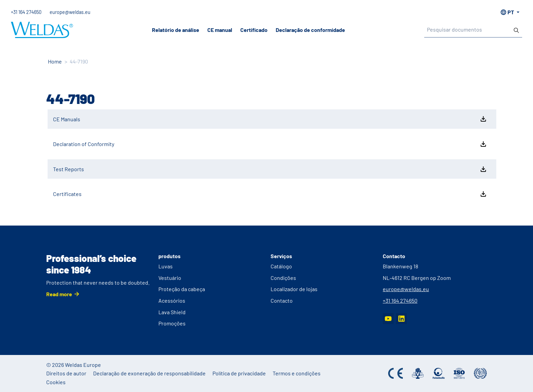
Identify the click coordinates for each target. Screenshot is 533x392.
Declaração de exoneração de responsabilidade (149, 373)
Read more (59, 294)
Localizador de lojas (294, 289)
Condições (283, 278)
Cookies (56, 382)
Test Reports (270, 169)
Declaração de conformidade (310, 30)
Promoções (172, 323)
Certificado (254, 30)
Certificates (270, 194)
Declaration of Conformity (270, 144)
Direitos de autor (66, 373)
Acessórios (172, 300)
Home (55, 61)
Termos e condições (297, 373)
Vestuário (170, 278)
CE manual (220, 30)
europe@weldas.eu (70, 12)
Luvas (166, 266)
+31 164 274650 (26, 12)
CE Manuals (270, 119)
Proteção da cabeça (182, 289)
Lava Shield (172, 312)
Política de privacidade (239, 373)
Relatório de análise (176, 30)
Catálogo (281, 266)
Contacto (282, 300)
